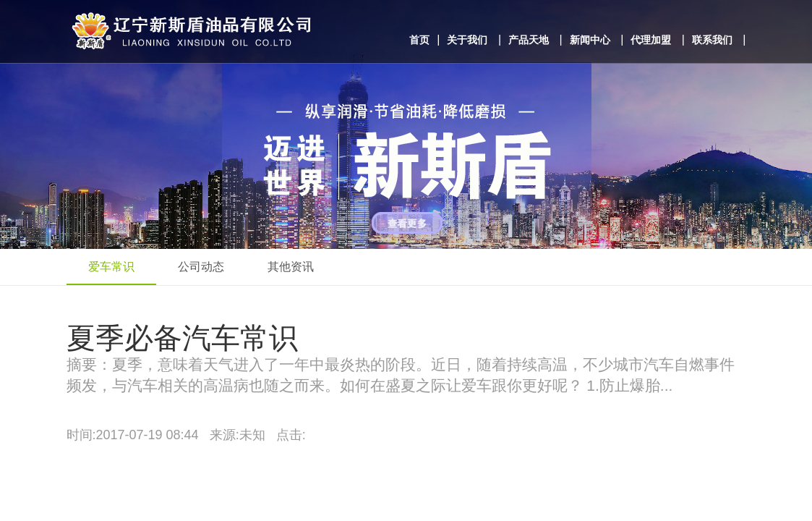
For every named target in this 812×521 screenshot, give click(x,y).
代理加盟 (651, 40)
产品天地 (529, 40)
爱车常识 (111, 267)
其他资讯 (291, 267)
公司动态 (201, 267)
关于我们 (467, 40)
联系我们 (712, 40)
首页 (419, 40)
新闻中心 (590, 40)
